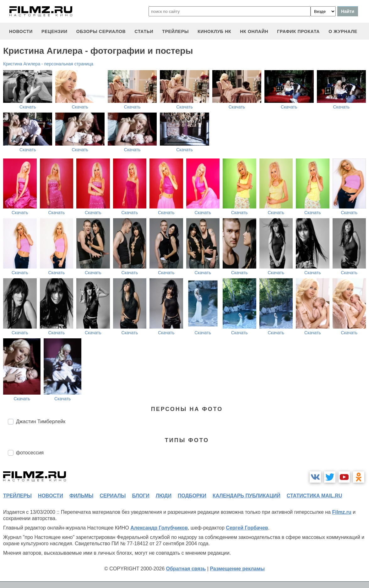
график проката (298, 31)
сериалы (113, 496)
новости (21, 31)
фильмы (81, 496)
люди (164, 496)
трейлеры (175, 31)
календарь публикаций (247, 496)
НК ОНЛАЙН (254, 31)
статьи (144, 31)
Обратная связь (186, 569)
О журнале (343, 31)
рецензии (54, 31)
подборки (192, 496)
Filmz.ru (342, 512)
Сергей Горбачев (247, 528)
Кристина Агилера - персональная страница (48, 64)
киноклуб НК (214, 31)
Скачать (28, 107)
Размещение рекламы (237, 569)
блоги (141, 496)
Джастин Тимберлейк (41, 422)
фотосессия (30, 453)
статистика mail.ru (315, 496)
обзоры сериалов (101, 31)
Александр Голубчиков (159, 528)
